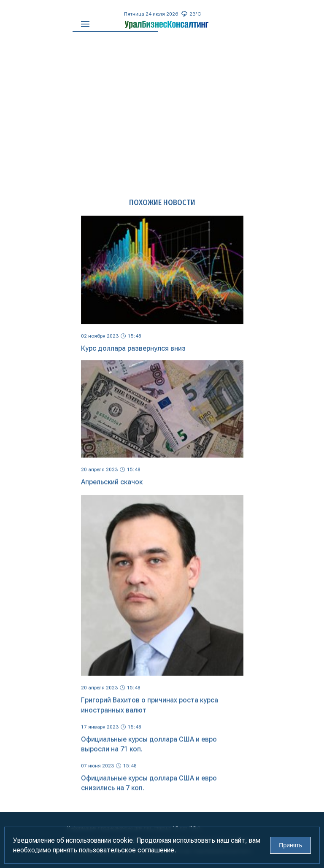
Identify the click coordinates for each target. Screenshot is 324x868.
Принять (290, 845)
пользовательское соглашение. (127, 850)
